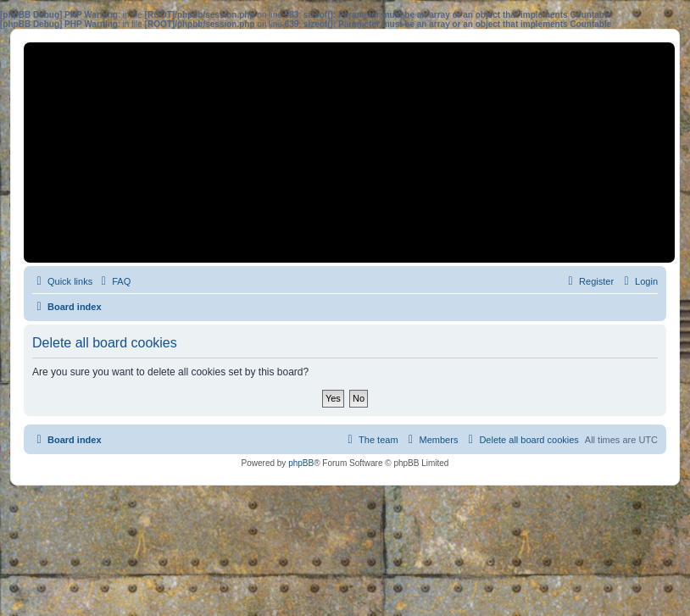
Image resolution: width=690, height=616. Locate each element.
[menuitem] (114, 281)
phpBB (301, 463)
